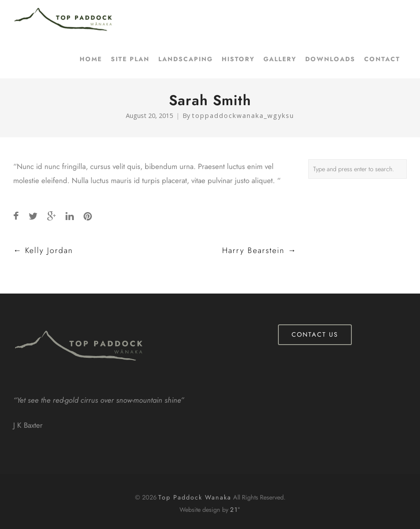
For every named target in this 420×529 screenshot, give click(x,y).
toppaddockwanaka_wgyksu (243, 116)
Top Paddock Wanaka (195, 497)
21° (235, 510)
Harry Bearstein (259, 250)
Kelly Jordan (43, 250)
